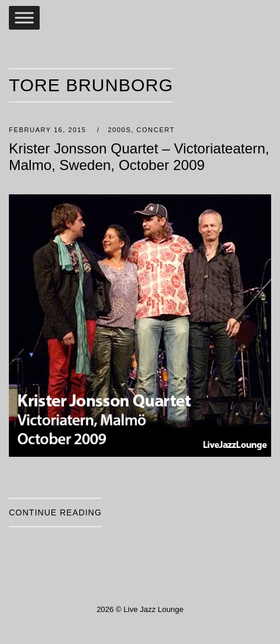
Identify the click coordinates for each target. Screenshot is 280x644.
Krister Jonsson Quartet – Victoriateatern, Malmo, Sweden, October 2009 (139, 157)
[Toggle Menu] (24, 17)
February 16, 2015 (49, 130)
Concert (156, 130)
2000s (119, 130)
